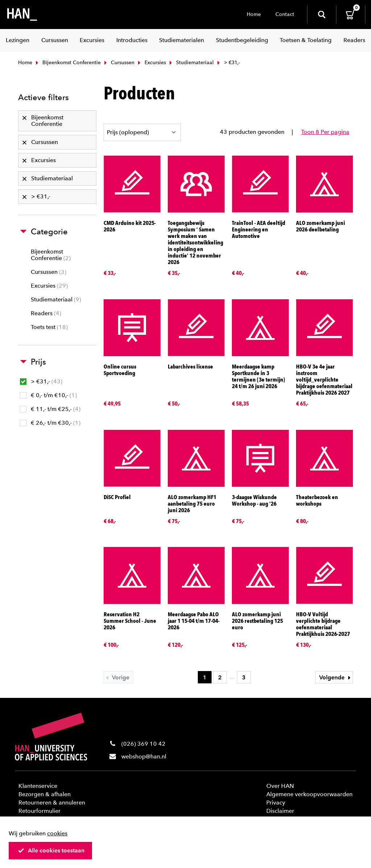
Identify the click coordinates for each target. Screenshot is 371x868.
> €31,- (41, 381)
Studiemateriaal (191, 63)
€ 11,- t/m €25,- (50, 409)
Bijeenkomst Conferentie (67, 63)
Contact (285, 14)
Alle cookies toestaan (51, 850)
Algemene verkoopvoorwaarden (309, 794)
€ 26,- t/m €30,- (50, 423)
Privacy (276, 803)
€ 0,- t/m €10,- (48, 395)
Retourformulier (39, 811)
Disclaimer (280, 811)
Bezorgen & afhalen (45, 794)
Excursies (151, 63)
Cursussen (118, 63)
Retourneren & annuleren (52, 803)
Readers (46, 313)
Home (254, 14)
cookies (57, 833)
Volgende (336, 677)
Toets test (49, 327)
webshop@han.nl (144, 756)
